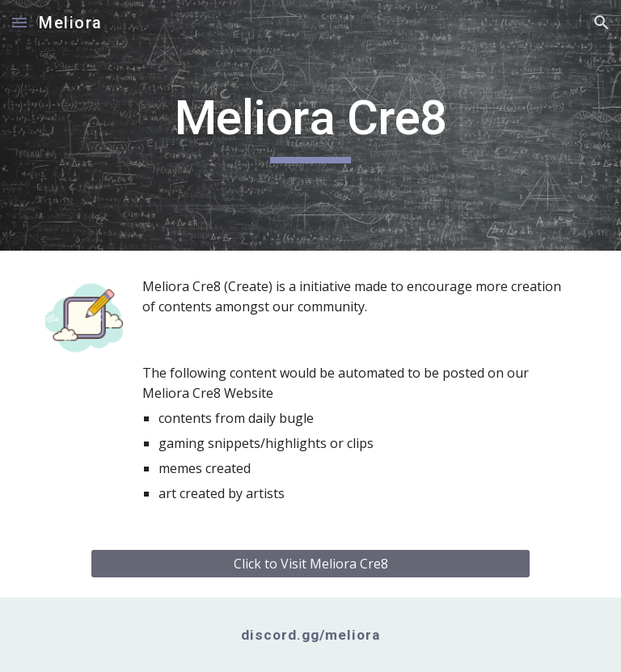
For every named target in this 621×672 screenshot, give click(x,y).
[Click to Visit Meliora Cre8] (310, 564)
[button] (19, 22)
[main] (310, 125)
